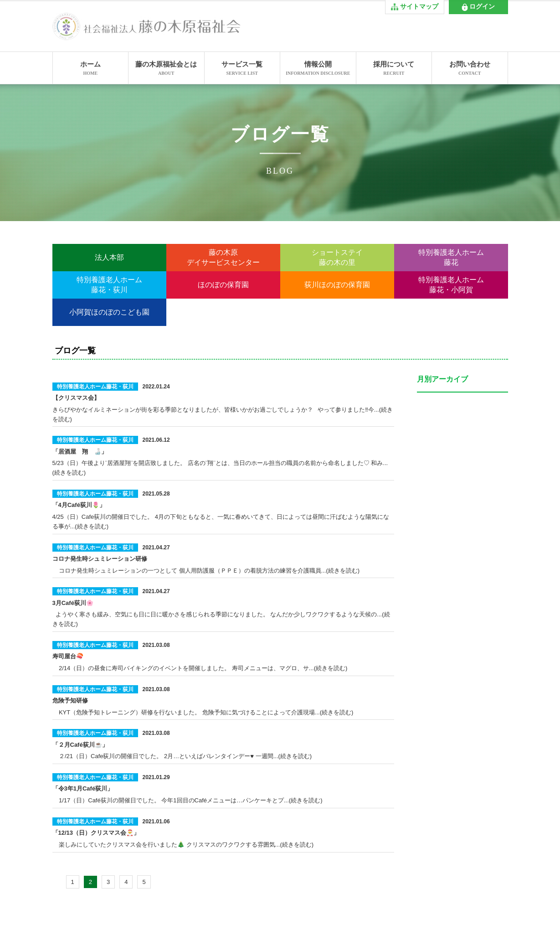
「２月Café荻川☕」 (80, 745)
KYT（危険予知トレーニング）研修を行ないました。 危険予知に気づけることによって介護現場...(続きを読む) (203, 712)
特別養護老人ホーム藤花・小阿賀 (451, 285)
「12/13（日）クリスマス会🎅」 (96, 833)
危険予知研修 (70, 700)
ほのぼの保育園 (223, 285)
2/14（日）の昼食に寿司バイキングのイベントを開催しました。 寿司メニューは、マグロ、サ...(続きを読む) (200, 668)
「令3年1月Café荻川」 (83, 788)
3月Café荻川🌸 (73, 603)
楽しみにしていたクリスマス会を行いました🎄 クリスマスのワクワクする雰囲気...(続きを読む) (183, 845)
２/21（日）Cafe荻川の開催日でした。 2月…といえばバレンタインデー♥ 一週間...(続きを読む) (182, 756)
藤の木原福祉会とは (166, 69)
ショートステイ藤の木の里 (337, 257)
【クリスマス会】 (76, 398)
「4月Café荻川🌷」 (79, 505)
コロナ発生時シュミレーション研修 (100, 559)
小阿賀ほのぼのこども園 (109, 312)
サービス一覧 (242, 69)
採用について (394, 69)
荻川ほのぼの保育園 (337, 285)
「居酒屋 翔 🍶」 (80, 452)
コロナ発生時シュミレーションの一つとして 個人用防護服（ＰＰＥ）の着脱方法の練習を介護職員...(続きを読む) (206, 571)
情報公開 (318, 69)
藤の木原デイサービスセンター (223, 257)
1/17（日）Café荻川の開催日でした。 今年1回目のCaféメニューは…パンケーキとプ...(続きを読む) (188, 800)
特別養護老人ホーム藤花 (451, 257)
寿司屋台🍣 (68, 656)
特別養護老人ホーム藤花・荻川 (109, 285)
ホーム (91, 69)
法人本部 (109, 257)
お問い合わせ (470, 69)
